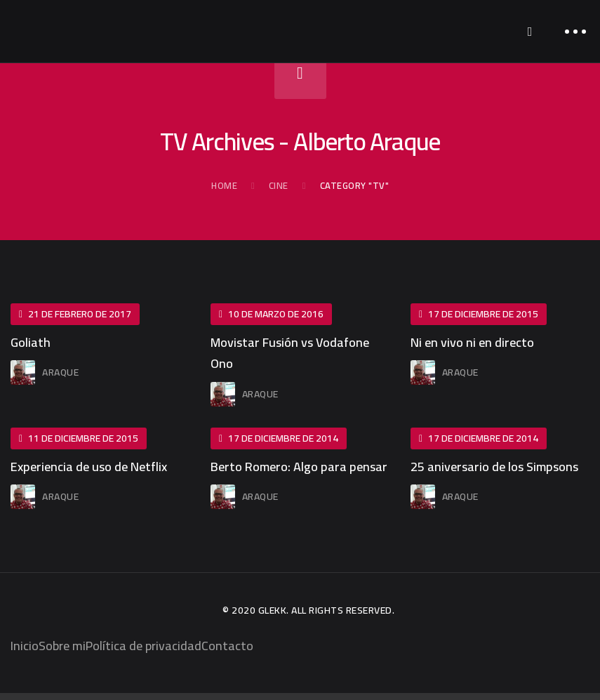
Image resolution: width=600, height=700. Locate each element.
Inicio (25, 646)
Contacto (227, 646)
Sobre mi (62, 646)
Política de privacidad (144, 646)
